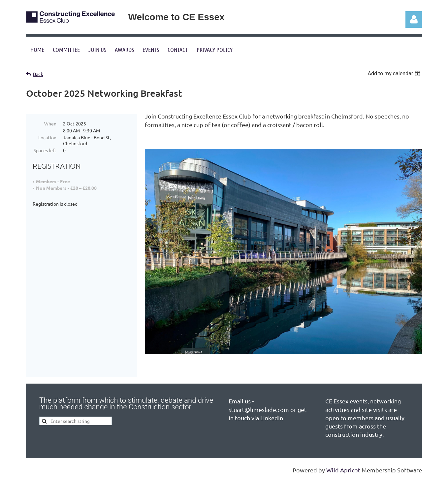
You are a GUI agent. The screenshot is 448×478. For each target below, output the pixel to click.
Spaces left (45, 150)
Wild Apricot (343, 470)
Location (47, 137)
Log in (414, 19)
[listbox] (395, 73)
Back (38, 74)
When (50, 123)
